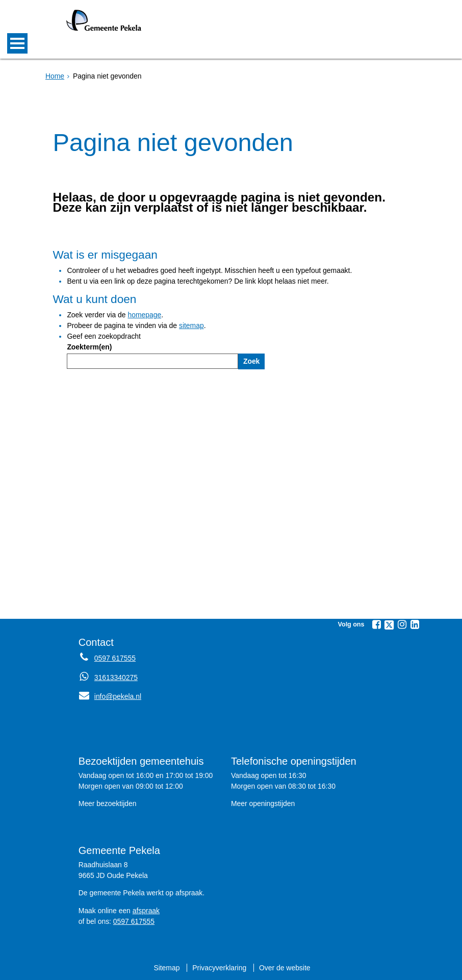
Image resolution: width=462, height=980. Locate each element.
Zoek (251, 361)
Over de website (285, 968)
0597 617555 (134, 921)
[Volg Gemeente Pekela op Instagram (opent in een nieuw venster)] (402, 624)
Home (55, 76)
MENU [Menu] (17, 43)
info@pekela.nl (110, 696)
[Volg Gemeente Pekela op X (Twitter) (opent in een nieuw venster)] (389, 625)
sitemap (191, 325)
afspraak (146, 911)
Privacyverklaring (219, 968)
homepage (144, 315)
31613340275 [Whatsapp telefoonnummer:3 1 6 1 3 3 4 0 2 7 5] (116, 677)
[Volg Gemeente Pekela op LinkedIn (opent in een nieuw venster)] (415, 624)
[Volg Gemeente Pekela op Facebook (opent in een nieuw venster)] (376, 624)
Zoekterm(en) (89, 347)
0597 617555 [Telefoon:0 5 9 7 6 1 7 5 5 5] (115, 658)
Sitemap (166, 968)
